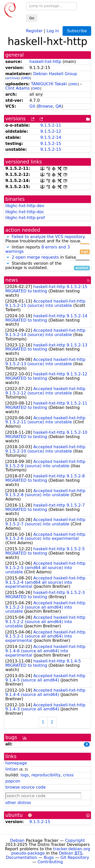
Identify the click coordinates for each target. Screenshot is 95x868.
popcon (13, 781)
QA (59, 106)
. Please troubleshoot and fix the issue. (48, 239)
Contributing (50, 862)
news (12, 280)
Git (32, 106)
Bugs (49, 857)
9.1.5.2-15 (51, 144)
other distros (18, 803)
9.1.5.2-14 (51, 137)
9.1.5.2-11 (51, 125)
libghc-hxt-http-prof (25, 218)
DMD (26, 78)
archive (13, 78)
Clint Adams (17, 88)
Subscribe (77, 31)
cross (68, 775)
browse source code (25, 787)
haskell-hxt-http (45, 62)
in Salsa (48, 257)
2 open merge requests (35, 257)
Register (34, 31)
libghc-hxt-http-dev (25, 206)
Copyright (75, 840)
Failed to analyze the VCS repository (48, 237)
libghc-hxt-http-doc (25, 212)
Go (32, 18)
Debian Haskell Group (55, 74)
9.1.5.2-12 (51, 131)
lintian (12, 769)
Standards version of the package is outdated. (48, 266)
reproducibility (46, 775)
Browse (45, 106)
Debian (17, 840)
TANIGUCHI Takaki (49, 84)
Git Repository (75, 857)
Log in (53, 31)
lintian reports (48, 249)
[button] (8, 237)
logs (25, 775)
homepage (16, 763)
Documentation (21, 857)
